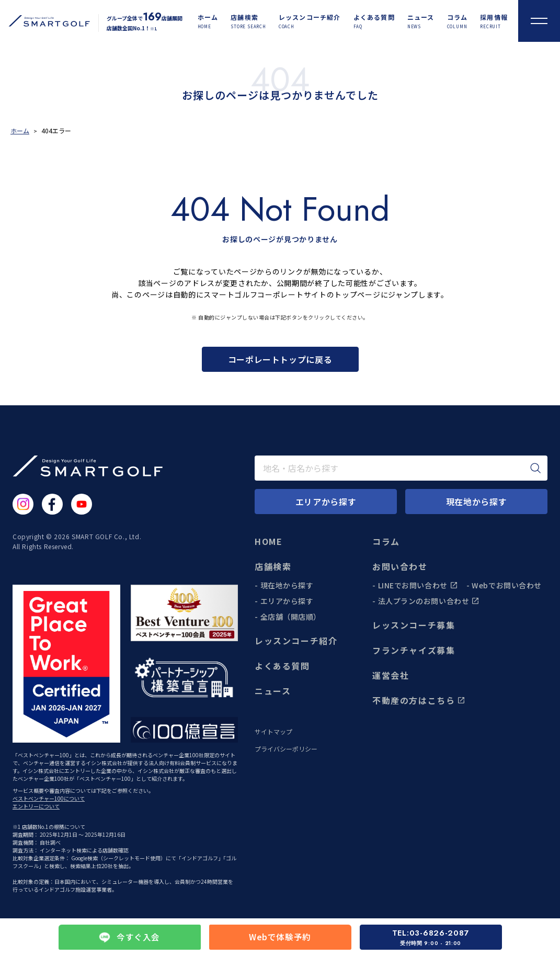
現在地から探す (287, 585)
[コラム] (458, 21)
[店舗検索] (248, 21)
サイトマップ (273, 732)
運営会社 (391, 675)
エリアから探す (287, 601)
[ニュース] (421, 21)
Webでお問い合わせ (507, 585)
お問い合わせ (400, 566)
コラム (386, 541)
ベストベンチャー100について (49, 798)
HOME (268, 541)
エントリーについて (36, 806)
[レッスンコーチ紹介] (310, 21)
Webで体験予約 (280, 937)
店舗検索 (273, 566)
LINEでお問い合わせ (418, 585)
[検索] (535, 468)
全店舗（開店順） (291, 617)
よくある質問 (282, 666)
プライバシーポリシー (286, 749)
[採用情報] (494, 21)
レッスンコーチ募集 (414, 625)
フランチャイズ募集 (414, 650)
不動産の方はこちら (419, 700)
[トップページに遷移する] (45, 21)
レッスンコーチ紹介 (296, 641)
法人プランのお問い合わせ (429, 601)
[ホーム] (208, 21)
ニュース (273, 691)
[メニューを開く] (539, 21)
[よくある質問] (374, 21)
